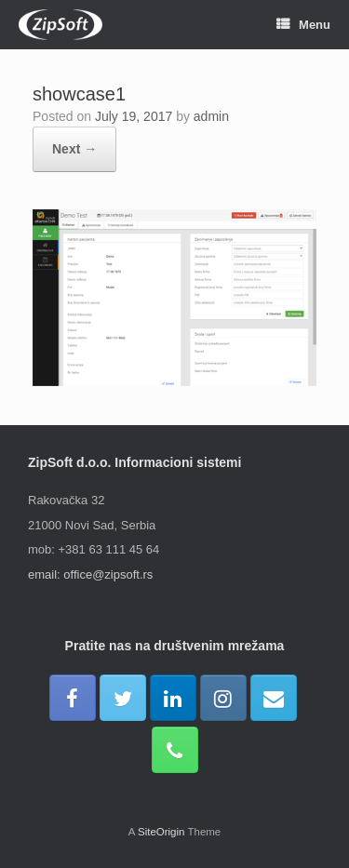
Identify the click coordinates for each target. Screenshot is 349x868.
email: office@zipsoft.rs (90, 574)
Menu (303, 25)
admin (211, 116)
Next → (74, 149)
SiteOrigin (161, 832)
